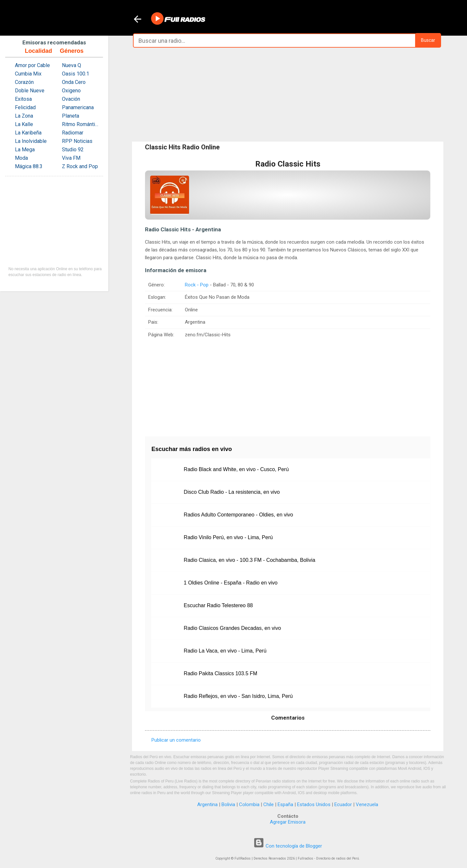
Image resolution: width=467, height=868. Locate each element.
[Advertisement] (288, 95)
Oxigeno (71, 91)
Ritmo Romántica (81, 124)
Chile (269, 804)
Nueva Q (72, 65)
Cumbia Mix (28, 74)
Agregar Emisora (288, 822)
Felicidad (25, 107)
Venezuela (367, 804)
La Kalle (24, 124)
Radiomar (73, 133)
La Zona (24, 116)
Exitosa (23, 99)
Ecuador (343, 804)
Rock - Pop (197, 285)
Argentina (207, 804)
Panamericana (78, 107)
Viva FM (71, 158)
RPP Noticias (77, 141)
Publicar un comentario (176, 740)
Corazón (24, 82)
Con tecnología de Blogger (288, 846)
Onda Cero (74, 82)
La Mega (25, 150)
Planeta (71, 116)
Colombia (249, 804)
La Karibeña (28, 133)
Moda (21, 158)
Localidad (38, 51)
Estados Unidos (314, 804)
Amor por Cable (32, 65)
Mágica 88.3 (29, 166)
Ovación (71, 99)
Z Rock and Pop (80, 166)
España (285, 804)
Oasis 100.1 (76, 74)
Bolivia (228, 804)
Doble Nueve (30, 91)
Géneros (72, 51)
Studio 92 (73, 150)
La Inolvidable (31, 141)
